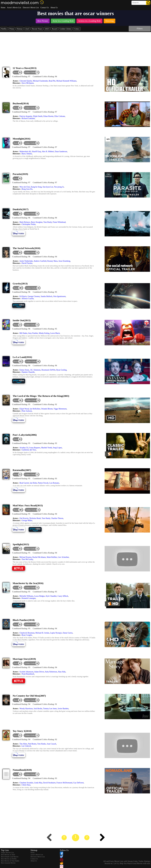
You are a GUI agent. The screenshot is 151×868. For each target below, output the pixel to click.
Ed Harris (23, 296)
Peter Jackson (27, 411)
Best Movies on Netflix (9, 859)
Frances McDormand (64, 783)
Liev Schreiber (63, 557)
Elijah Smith (38, 116)
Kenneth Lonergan (29, 598)
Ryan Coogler (27, 635)
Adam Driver (39, 672)
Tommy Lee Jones (50, 709)
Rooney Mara (52, 261)
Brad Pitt (52, 81)
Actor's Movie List (14, 8)
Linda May (38, 783)
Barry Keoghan (37, 222)
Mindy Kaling (44, 333)
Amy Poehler (33, 333)
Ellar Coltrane (60, 116)
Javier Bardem (63, 709)
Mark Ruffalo (52, 557)
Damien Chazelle (28, 372)
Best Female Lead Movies (10, 857)
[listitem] (43, 21)
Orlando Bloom (47, 409)
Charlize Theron (57, 518)
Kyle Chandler (51, 596)
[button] (32, 72)
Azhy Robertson (51, 672)
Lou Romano (54, 483)
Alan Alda (62, 672)
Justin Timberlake (26, 261)
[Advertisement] (76, 48)
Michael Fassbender (40, 81)
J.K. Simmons (35, 370)
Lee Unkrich (26, 746)
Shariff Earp (36, 151)
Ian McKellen (35, 409)
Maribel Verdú (47, 448)
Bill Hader (23, 333)
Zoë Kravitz (24, 518)
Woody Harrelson (26, 709)
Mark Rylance (25, 222)
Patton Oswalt (43, 483)
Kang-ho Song (36, 187)
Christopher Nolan (29, 224)
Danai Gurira (68, 633)
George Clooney (34, 296)
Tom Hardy (48, 222)
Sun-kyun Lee (48, 187)
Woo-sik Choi (25, 187)
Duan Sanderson (61, 151)
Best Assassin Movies (8, 863)
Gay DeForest (78, 783)
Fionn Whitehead (59, 222)
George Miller (27, 520)
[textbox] (136, 3)
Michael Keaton (25, 557)
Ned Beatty (32, 744)
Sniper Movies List (7, 853)
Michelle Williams (26, 596)
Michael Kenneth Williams (66, 81)
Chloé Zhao (26, 785)
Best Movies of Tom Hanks (10, 861)
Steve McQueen (28, 83)
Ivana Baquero (35, 448)
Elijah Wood (24, 409)
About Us (54, 8)
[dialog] (17, 72)
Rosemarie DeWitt (48, 370)
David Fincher (27, 263)
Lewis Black (55, 333)
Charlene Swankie (26, 783)
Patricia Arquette (26, 116)
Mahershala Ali (25, 151)
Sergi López (57, 448)
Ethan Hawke (48, 116)
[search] (141, 3)
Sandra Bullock (46, 296)
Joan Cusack (51, 744)
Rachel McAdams (39, 557)
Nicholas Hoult (35, 518)
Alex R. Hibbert (48, 151)
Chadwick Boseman (27, 633)
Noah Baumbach (28, 674)
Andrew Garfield (40, 261)
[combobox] (136, 3)
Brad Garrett (24, 483)
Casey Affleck (63, 596)
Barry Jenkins (27, 154)
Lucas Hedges (39, 596)
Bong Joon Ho (27, 189)
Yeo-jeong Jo (59, 187)
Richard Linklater (28, 118)
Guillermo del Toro (29, 450)
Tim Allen (23, 744)
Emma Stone (24, 370)
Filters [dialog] (140, 28)
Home (3, 8)
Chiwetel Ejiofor (26, 81)
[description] (21, 77)
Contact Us (45, 8)
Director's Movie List (31, 8)
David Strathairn (49, 783)
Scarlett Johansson (26, 672)
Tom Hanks (42, 744)
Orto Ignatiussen (59, 296)
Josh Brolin (38, 709)
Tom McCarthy (27, 559)
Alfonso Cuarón (28, 299)
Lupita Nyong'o (56, 633)
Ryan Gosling (61, 370)
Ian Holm (33, 483)
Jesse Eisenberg (64, 261)
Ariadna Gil (24, 448)
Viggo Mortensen (60, 409)
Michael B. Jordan (42, 633)
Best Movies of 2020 (8, 855)
